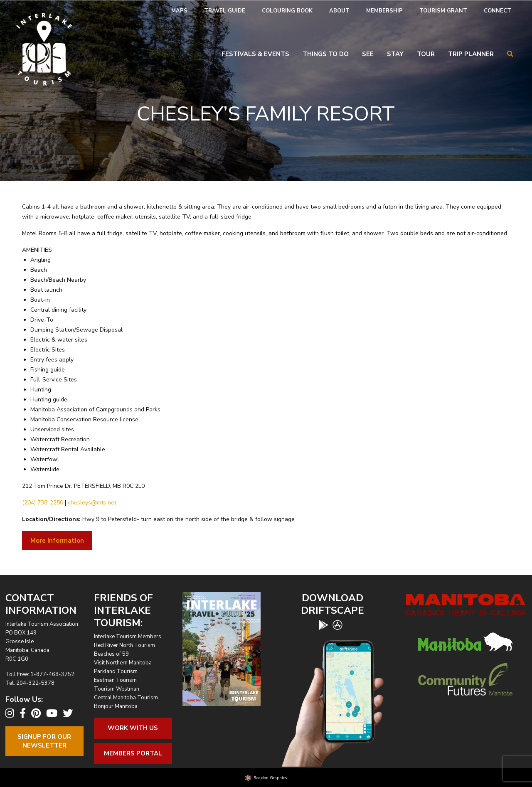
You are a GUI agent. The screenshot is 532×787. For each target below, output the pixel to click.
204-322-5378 (35, 683)
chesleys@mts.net (92, 503)
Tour (426, 54)
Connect (498, 11)
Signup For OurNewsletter (44, 741)
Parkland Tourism (116, 671)
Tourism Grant (443, 11)
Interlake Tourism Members (128, 637)
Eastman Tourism (115, 680)
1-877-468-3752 (52, 674)
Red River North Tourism (124, 645)
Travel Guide (225, 11)
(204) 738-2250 (43, 503)
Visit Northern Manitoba (123, 663)
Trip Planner (471, 54)
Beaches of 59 (111, 654)
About (339, 11)
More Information (57, 541)
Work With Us (133, 728)
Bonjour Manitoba (116, 706)
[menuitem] (179, 11)
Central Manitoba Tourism (126, 698)
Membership (384, 11)
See (368, 54)
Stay (395, 54)
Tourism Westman (117, 689)
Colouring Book (287, 11)
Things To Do (326, 54)
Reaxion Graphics (270, 778)
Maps (179, 11)
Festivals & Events (255, 54)
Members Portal (133, 753)
